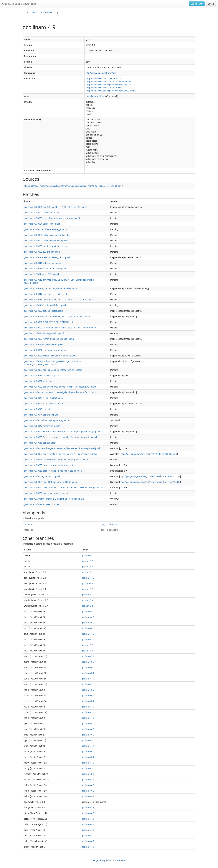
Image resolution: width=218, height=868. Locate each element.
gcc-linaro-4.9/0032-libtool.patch (39, 381)
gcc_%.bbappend (109, 524)
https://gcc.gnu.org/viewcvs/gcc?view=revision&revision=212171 (150, 476)
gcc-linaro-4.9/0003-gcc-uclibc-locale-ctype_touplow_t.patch (52, 218)
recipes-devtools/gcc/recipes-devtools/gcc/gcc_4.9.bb (111, 85)
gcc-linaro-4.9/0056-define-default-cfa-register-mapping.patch (53, 471)
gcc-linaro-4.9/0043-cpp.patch (38, 409)
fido (27, 13)
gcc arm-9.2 (87, 572)
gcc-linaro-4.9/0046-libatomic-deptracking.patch (46, 420)
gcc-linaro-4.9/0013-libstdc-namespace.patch (45, 269)
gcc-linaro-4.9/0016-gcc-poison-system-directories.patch (50, 288)
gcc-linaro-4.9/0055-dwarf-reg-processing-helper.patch (50, 465)
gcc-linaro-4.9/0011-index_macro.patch (42, 263)
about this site (114, 860)
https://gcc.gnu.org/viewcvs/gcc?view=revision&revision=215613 (150, 482)
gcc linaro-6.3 (88, 617)
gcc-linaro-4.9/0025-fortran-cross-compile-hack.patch (49, 339)
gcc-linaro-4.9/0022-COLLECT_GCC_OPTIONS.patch (50, 322)
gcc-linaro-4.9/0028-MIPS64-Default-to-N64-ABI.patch (49, 356)
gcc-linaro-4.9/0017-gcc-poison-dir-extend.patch (47, 294)
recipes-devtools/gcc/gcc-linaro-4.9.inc (104, 88)
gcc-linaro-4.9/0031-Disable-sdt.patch (42, 376)
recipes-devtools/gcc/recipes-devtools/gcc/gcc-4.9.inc (111, 91)
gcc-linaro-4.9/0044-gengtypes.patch (41, 415)
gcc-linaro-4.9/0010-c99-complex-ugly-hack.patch (47, 257)
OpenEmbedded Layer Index (20, 4)
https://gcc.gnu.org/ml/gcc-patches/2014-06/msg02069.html (149, 454)
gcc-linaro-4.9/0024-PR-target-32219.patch (44, 333)
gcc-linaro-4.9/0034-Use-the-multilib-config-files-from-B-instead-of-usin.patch (60, 392)
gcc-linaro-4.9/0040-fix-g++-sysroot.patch (43, 398)
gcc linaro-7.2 (88, 555)
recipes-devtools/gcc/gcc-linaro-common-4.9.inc (108, 82)
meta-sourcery (31, 524)
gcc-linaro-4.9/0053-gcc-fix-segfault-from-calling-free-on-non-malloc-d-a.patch (60, 454)
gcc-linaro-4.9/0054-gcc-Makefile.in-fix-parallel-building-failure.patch (56, 460)
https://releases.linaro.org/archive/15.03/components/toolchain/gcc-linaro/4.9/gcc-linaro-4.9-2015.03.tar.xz (74, 186)
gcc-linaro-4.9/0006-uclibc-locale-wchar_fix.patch (47, 235)
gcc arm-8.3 (87, 567)
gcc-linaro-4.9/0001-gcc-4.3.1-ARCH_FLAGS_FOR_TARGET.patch (56, 207)
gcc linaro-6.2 (88, 752)
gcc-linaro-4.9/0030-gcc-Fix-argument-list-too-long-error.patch (53, 370)
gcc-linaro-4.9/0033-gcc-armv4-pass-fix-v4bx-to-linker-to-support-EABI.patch (60, 387)
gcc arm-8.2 (87, 561)
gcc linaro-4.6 (88, 847)
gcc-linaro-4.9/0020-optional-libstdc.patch (43, 311)
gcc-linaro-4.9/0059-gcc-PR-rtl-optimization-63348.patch (50, 482)
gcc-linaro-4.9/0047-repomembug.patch (43, 426)
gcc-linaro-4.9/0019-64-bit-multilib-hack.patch (45, 305)
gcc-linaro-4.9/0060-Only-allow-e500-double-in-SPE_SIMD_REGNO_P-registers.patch (65, 488)
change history (98, 860)
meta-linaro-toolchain (42, 13)
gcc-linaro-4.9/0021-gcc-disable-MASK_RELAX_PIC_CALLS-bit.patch (57, 316)
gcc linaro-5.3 (88, 623)
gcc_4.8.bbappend (110, 530)
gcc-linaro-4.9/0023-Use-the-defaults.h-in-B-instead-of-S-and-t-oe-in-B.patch (60, 328)
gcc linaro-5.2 (88, 611)
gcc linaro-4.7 (88, 836)
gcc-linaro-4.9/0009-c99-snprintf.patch (42, 252)
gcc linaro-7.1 (88, 639)
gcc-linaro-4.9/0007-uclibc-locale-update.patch (46, 241)
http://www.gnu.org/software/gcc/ (101, 73)
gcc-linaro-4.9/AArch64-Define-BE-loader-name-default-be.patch (54, 499)
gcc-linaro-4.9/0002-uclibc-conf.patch (41, 213)
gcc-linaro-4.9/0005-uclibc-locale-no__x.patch (45, 229)
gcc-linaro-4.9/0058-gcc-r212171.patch (42, 476)
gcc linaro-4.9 (88, 628)
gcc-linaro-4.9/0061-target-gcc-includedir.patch (46, 493)
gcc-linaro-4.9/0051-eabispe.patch (40, 443)
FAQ (124, 860)
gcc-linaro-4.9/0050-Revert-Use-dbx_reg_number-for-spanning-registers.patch (61, 437)
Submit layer (197, 4)
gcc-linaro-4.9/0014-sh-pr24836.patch (42, 274)
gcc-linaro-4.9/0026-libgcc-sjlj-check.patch (44, 345)
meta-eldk (29, 530)
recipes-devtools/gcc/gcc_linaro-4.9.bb (104, 79)
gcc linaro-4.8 (88, 785)
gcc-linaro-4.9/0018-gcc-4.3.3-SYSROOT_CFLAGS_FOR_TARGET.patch (59, 300)
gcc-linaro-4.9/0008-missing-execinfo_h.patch (45, 246)
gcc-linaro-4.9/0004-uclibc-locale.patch (42, 224)
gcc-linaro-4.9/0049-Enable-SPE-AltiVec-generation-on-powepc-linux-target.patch (62, 432)
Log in (211, 4)
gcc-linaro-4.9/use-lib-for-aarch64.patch (43, 504)
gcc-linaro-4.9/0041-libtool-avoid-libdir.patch (45, 404)
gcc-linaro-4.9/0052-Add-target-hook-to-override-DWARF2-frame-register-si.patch (62, 448)
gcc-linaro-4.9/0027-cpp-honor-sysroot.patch (45, 350)
